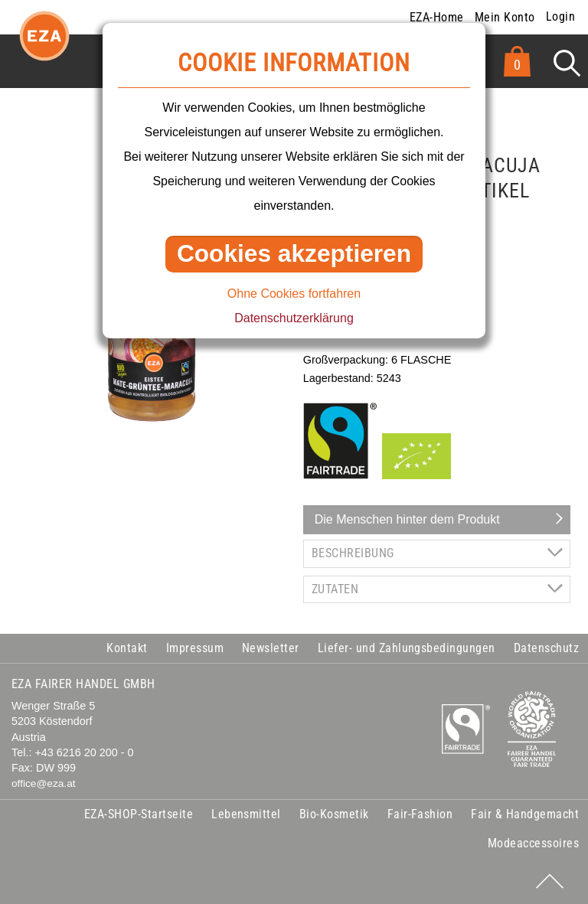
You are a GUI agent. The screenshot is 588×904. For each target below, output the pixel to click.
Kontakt (127, 648)
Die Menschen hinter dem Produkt (407, 519)
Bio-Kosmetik (334, 814)
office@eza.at (44, 783)
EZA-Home (437, 17)
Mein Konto (505, 17)
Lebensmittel (246, 814)
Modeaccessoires (533, 843)
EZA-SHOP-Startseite (139, 814)
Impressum (195, 648)
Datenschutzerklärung (294, 318)
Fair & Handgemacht (525, 814)
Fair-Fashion (420, 814)
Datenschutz (546, 648)
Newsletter (271, 648)
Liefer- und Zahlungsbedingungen (407, 648)
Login (560, 16)
